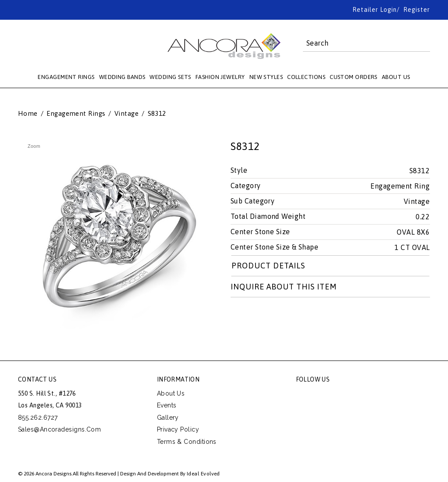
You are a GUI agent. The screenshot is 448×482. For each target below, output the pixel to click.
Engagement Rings (76, 114)
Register (417, 10)
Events (167, 405)
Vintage (126, 114)
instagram (362, 396)
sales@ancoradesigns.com (59, 429)
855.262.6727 (38, 418)
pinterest (342, 396)
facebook (303, 396)
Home (28, 114)
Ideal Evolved (203, 474)
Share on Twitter (238, 315)
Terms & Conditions (187, 442)
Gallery (168, 418)
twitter (323, 396)
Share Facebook (257, 315)
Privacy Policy (178, 429)
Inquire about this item (284, 287)
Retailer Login (375, 10)
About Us (171, 393)
